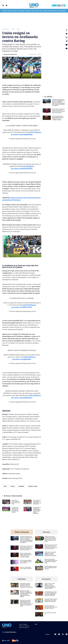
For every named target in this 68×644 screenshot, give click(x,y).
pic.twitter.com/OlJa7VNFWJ (22, 307)
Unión (37, 11)
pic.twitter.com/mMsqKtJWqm (22, 134)
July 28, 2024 (33, 139)
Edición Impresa (53, 11)
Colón (33, 11)
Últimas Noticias (7, 11)
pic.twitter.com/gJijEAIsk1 (22, 359)
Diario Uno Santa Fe (24, 627)
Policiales (22, 11)
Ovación (28, 11)
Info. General (43, 11)
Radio (36, 624)
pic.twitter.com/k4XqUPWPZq (22, 168)
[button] (3, 5)
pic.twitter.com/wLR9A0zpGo (22, 398)
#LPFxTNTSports (35, 132)
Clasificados (62, 11)
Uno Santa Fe (5, 29)
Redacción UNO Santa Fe (11, 54)
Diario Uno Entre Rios (24, 626)
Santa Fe (15, 11)
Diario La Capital (23, 624)
